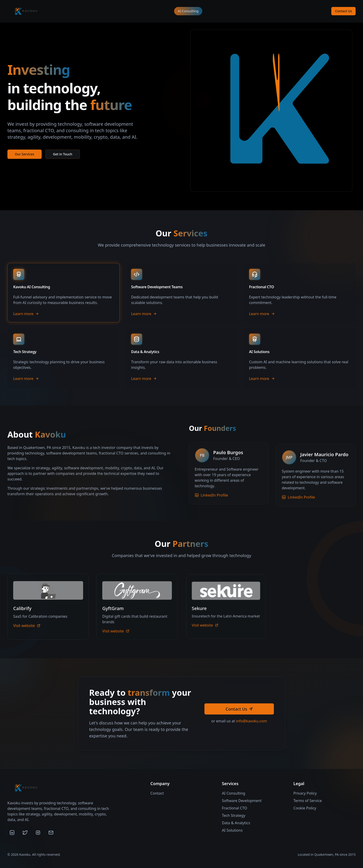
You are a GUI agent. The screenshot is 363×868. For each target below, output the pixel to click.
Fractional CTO (234, 808)
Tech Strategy (233, 815)
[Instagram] (38, 833)
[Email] (51, 833)
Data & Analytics (236, 823)
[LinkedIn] (12, 833)
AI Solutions (232, 830)
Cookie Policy (305, 808)
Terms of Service (308, 801)
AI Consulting (188, 11)
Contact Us (343, 11)
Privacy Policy (305, 793)
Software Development (242, 801)
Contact (157, 793)
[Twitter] (25, 833)
